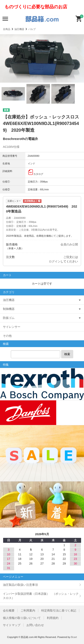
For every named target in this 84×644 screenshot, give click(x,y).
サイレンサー (12, 327)
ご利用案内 (28, 611)
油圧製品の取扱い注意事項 (20, 585)
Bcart (74, 637)
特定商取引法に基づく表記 (59, 611)
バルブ (32, 29)
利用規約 (53, 618)
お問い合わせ (35, 625)
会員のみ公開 (69, 244)
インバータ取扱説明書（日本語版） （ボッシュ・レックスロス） (41, 596)
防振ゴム (9, 318)
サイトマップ (12, 625)
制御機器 (9, 309)
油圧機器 (19, 29)
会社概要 (9, 611)
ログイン (55, 261)
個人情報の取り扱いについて (22, 618)
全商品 (7, 29)
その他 (7, 336)
